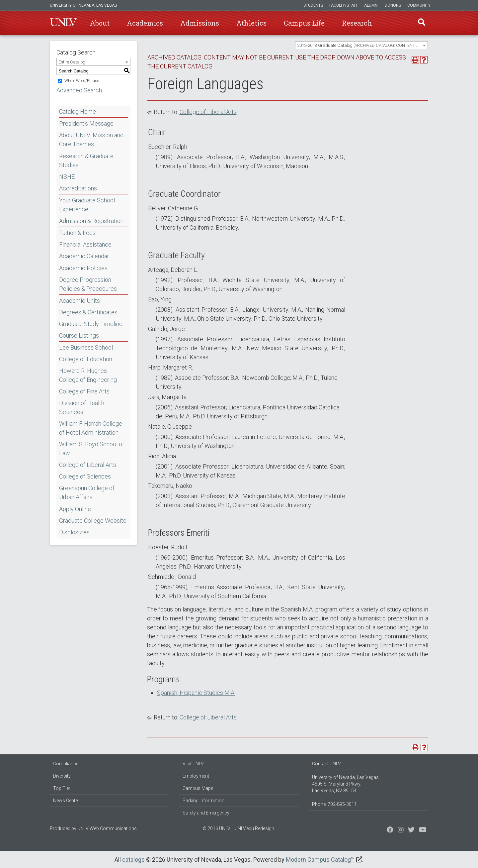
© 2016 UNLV (216, 828)
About (100, 23)
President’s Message (86, 123)
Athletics (251, 23)
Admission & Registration (91, 221)
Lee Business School (86, 347)
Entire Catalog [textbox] (72, 62)
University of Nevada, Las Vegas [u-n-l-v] (83, 5)
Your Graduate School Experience (87, 205)
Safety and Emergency (206, 813)
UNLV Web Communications (107, 828)
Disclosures (74, 532)
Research (357, 23)
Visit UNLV (193, 764)
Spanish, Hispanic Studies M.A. (196, 693)
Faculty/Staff (344, 5)
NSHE (67, 177)
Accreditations (78, 188)
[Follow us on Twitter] (401, 830)
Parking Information (203, 801)
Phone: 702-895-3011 (334, 804)
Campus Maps (198, 788)
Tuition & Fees (77, 233)
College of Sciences (85, 476)
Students (313, 5)
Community (419, 5)
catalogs (133, 860)
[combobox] (361, 45)
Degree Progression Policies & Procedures (88, 284)
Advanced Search (79, 90)
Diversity (62, 776)
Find (421, 23)
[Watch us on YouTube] (423, 830)
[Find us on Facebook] (390, 830)
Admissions (200, 23)
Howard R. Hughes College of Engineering (88, 375)
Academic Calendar (84, 256)
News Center (66, 801)
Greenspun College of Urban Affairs (87, 492)
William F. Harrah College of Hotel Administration (91, 428)
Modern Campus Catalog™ (320, 860)
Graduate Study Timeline (91, 324)
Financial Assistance (85, 244)
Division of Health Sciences (82, 407)
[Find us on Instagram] (411, 830)
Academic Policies (83, 268)
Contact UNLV (326, 764)
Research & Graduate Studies (86, 161)
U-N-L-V (63, 23)
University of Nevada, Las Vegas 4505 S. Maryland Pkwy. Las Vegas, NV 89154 (345, 784)
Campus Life (304, 23)
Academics (145, 23)
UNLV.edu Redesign (254, 828)
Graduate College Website (93, 521)
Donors (393, 5)
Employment (196, 776)
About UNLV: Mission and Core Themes (91, 140)
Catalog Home (78, 111)
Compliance (66, 764)
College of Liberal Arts (88, 465)
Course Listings (79, 335)
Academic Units (80, 301)
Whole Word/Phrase (82, 81)
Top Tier (62, 788)
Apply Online (75, 509)
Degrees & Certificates (88, 312)
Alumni (371, 5)
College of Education (86, 359)
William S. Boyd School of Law (92, 449)
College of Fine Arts (84, 391)
